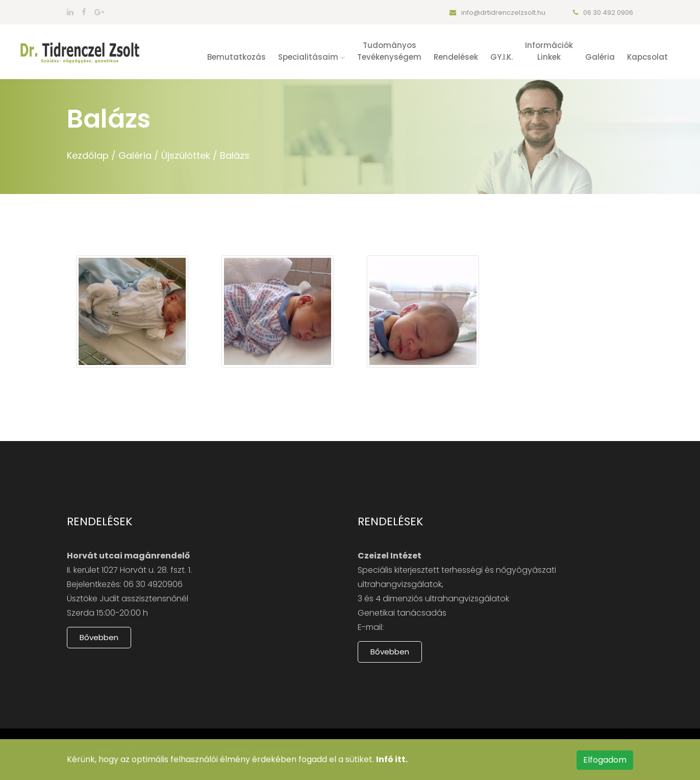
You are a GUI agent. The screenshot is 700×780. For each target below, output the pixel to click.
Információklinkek (549, 51)
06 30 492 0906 (603, 13)
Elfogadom (605, 760)
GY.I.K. (502, 57)
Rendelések (456, 57)
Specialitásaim (311, 57)
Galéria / (139, 155)
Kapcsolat (647, 57)
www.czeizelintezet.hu (429, 627)
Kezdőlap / (91, 155)
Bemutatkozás (236, 57)
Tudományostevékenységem (389, 51)
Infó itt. (392, 759)
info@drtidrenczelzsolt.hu (497, 13)
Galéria (600, 57)
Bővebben (99, 637)
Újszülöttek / (189, 155)
